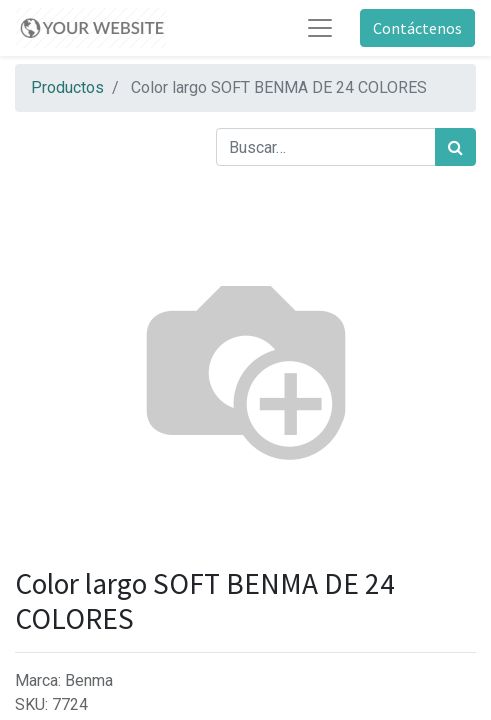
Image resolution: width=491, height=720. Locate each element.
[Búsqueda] (455, 147)
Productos (67, 87)
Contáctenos (417, 28)
